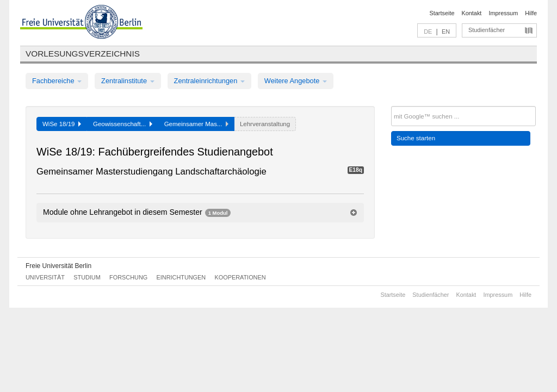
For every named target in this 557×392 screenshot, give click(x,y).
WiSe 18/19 (62, 124)
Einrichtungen (181, 277)
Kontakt (472, 13)
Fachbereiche (57, 81)
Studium (87, 277)
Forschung (128, 277)
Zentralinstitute (128, 81)
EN (446, 32)
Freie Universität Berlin (58, 266)
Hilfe (531, 13)
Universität (45, 277)
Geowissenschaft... (123, 124)
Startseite (442, 13)
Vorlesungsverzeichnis (83, 54)
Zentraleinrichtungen (209, 81)
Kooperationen (240, 277)
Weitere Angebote (296, 81)
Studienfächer (487, 30)
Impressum (503, 13)
